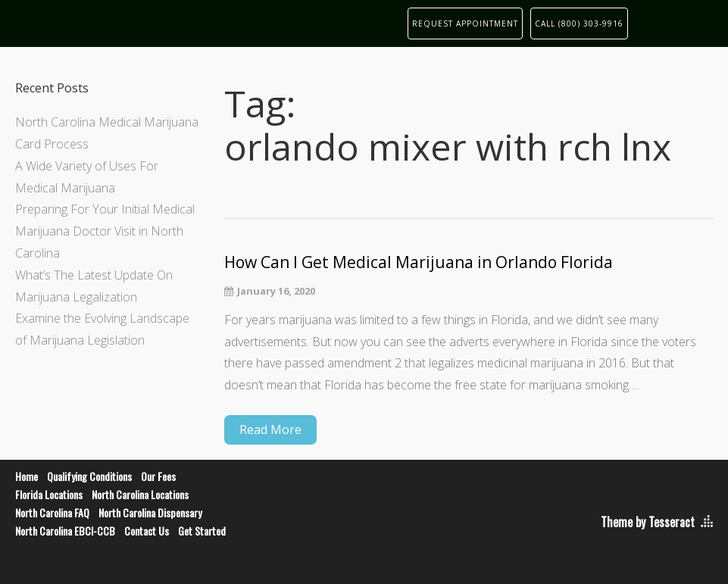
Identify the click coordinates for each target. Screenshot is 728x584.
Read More (270, 429)
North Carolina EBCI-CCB (65, 531)
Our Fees (158, 476)
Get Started (202, 531)
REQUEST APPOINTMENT (465, 23)
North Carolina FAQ (52, 512)
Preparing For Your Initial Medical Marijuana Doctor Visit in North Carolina (105, 231)
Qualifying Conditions (89, 476)
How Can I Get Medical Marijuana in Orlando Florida (419, 262)
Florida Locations (49, 494)
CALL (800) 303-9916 (579, 23)
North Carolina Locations (140, 494)
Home (27, 476)
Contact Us (147, 531)
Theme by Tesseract (648, 522)
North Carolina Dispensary (150, 512)
